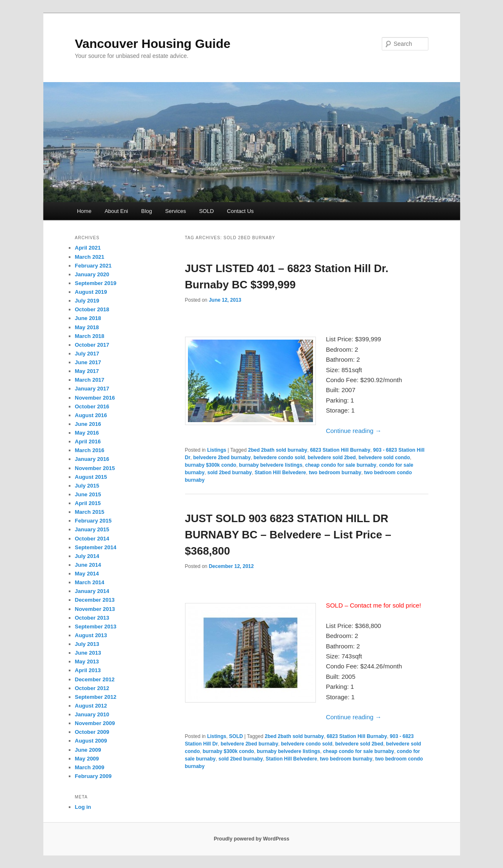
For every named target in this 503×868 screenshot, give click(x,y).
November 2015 (95, 468)
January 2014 (92, 591)
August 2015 (91, 477)
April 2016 (88, 442)
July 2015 (87, 486)
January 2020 (92, 274)
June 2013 (88, 653)
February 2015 (93, 521)
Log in (83, 807)
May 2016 (87, 433)
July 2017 (87, 354)
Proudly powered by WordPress (251, 839)
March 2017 (90, 380)
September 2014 (96, 547)
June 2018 (88, 318)
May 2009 (87, 759)
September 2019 (96, 283)
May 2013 (87, 662)
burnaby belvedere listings (271, 465)
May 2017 (87, 371)
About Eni (116, 211)
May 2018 (87, 327)
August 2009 (91, 741)
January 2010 (92, 714)
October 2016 (92, 406)
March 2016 (90, 450)
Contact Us (240, 211)
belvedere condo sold (279, 458)
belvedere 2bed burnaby (222, 458)
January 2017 (92, 389)
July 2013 (87, 644)
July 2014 (87, 556)
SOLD (206, 211)
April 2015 (88, 503)
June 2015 (88, 494)
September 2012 (96, 697)
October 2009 (92, 732)
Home (84, 211)
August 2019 (91, 292)
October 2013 (92, 618)
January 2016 (92, 459)
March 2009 (90, 767)
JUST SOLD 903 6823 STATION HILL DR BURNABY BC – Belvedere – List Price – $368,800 (288, 535)
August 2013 (91, 635)
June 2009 (88, 750)
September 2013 (96, 627)
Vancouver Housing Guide (153, 44)
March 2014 (90, 582)
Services (175, 211)
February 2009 (93, 776)
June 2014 (88, 565)
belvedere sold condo (384, 458)
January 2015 (92, 529)
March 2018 (90, 336)
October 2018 (92, 309)
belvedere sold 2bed (332, 458)
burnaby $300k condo (211, 465)
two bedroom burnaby (335, 473)
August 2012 (91, 706)
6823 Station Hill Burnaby (340, 450)
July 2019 (87, 301)
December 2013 (95, 600)
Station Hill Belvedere (280, 473)
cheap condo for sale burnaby (341, 465)
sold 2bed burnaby (230, 473)
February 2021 (93, 266)
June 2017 (88, 362)
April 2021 (88, 248)
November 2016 (95, 398)
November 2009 (95, 723)
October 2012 (92, 688)
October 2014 (92, 539)
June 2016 (88, 424)
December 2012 (95, 679)
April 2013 (88, 670)
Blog (147, 211)
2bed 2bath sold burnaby (278, 450)
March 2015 (90, 512)
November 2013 (95, 609)
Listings (217, 450)
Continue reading (354, 431)
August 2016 (91, 415)
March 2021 (90, 257)
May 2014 (87, 574)
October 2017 (92, 345)
